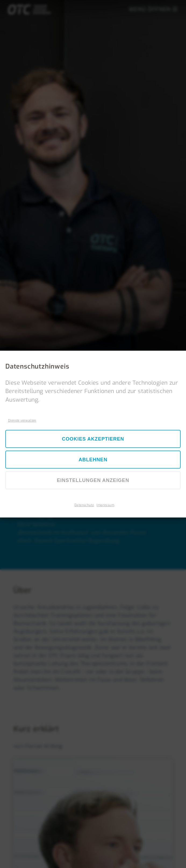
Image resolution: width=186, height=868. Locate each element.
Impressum (105, 505)
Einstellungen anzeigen (93, 481)
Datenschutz (84, 505)
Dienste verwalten (22, 420)
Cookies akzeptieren (93, 439)
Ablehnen (93, 460)
